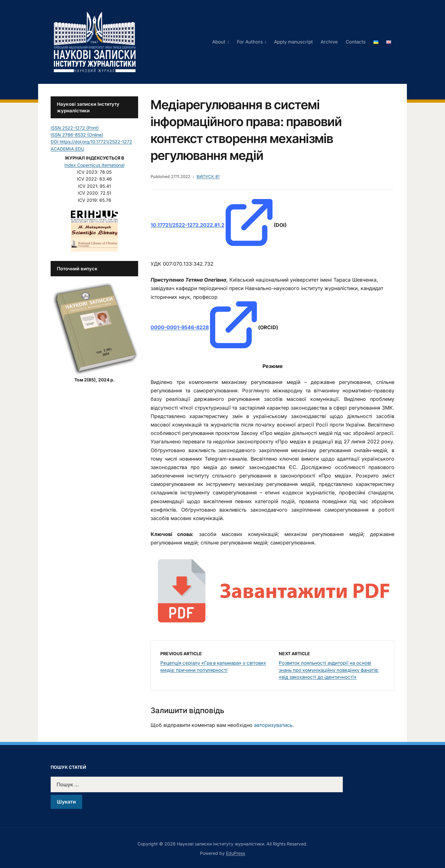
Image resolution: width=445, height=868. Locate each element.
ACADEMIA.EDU (67, 149)
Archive (329, 42)
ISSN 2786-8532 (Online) (77, 135)
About (219, 42)
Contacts (356, 42)
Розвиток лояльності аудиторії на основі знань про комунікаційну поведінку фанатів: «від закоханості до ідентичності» (329, 670)
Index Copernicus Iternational (94, 165)
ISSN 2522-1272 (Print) (75, 128)
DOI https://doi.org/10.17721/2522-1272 (91, 142)
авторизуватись (273, 725)
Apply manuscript (293, 42)
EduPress (235, 853)
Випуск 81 (208, 176)
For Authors (250, 42)
